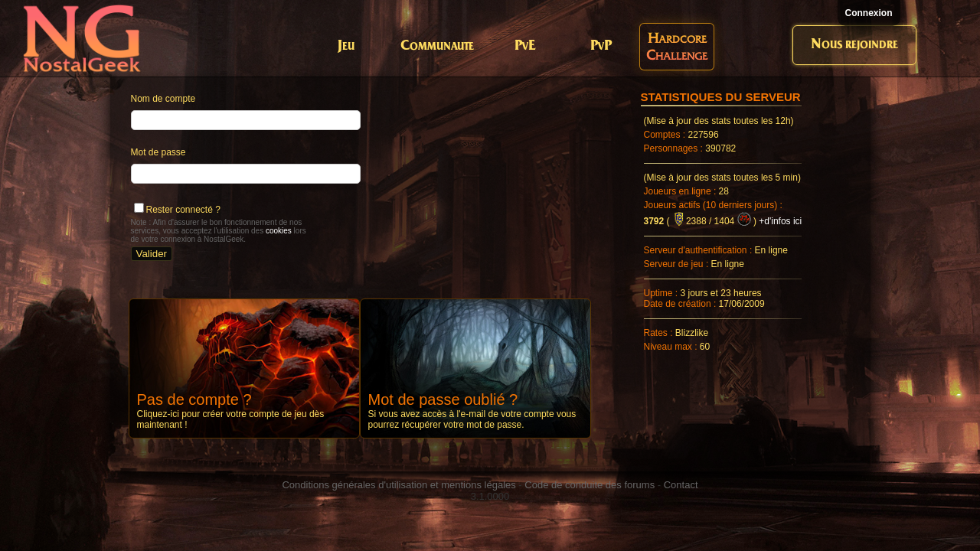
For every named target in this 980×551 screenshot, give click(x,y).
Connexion (869, 13)
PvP (601, 46)
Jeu (346, 46)
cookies (279, 231)
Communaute (437, 46)
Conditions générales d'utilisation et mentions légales (399, 485)
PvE (525, 46)
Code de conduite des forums (590, 485)
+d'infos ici (780, 221)
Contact (681, 485)
